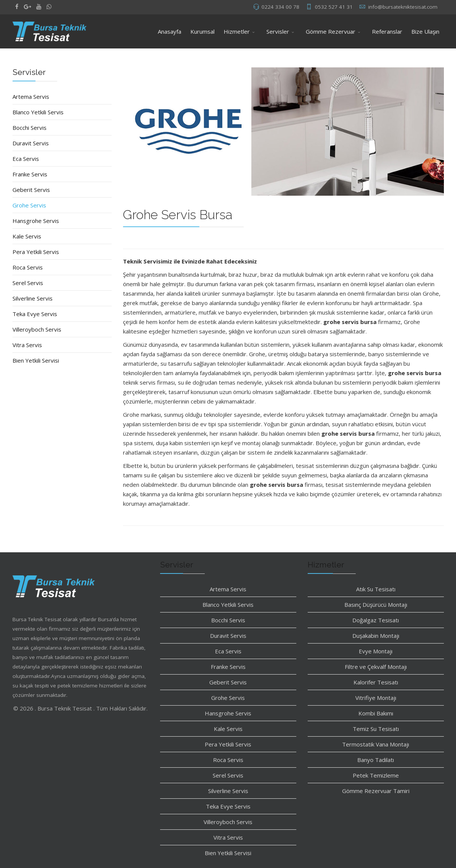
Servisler (278, 31)
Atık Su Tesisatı (376, 589)
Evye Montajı (376, 651)
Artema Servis (31, 97)
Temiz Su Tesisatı (376, 729)
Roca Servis (28, 267)
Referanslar (387, 31)
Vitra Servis (27, 345)
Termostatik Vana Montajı (376, 744)
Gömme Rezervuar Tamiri (376, 791)
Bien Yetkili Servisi (36, 360)
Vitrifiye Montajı (376, 698)
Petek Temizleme (376, 775)
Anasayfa (170, 31)
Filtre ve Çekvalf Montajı (376, 667)
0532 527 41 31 (334, 7)
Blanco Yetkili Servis (38, 112)
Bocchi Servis (30, 128)
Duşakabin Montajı (376, 636)
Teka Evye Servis (35, 314)
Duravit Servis (31, 143)
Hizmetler (237, 31)
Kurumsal (202, 31)
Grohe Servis (29, 205)
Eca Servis (26, 159)
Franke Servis (30, 174)
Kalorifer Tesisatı (376, 682)
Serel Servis (28, 283)
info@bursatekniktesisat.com (403, 7)
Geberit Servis (31, 190)
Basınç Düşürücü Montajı (376, 605)
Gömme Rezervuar (331, 31)
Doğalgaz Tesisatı (376, 620)
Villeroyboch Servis (37, 329)
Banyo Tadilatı (376, 760)
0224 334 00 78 (280, 7)
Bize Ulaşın (425, 31)
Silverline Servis (33, 298)
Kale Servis (27, 236)
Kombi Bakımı (376, 713)
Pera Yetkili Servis (36, 252)
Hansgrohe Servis (36, 221)
